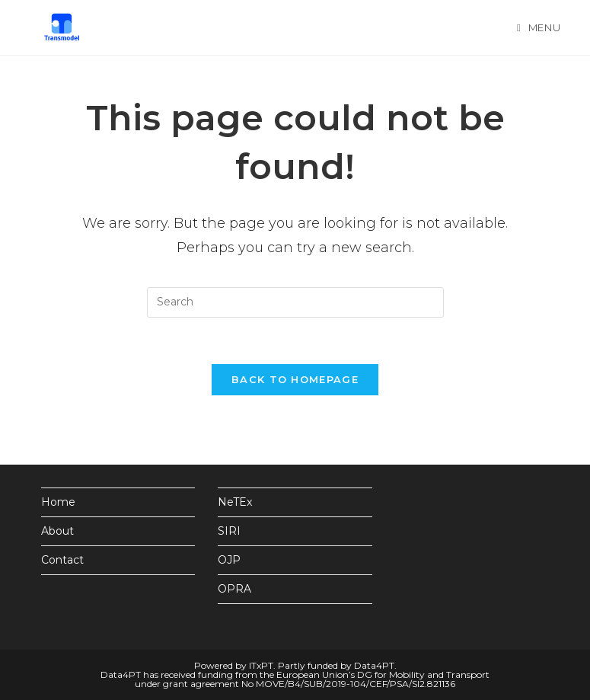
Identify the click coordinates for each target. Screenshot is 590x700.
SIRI (229, 531)
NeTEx (235, 502)
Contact (62, 560)
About (57, 531)
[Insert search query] (295, 302)
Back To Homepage (295, 379)
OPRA (234, 589)
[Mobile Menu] (539, 27)
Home (58, 502)
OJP (229, 560)
